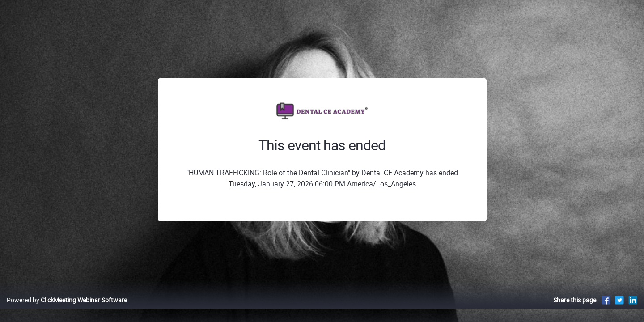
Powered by (67, 309)
